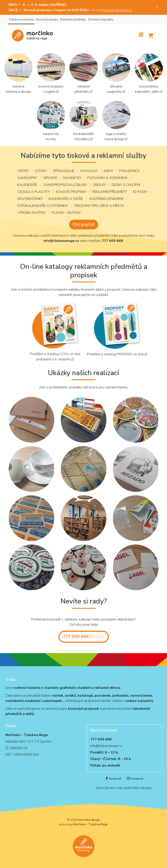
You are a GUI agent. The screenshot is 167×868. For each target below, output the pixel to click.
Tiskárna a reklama (21, 19)
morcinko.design (89, 820)
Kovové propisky (47, 19)
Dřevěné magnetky (101, 19)
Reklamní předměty (73, 19)
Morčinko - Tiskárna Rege (91, 824)
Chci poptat (84, 224)
